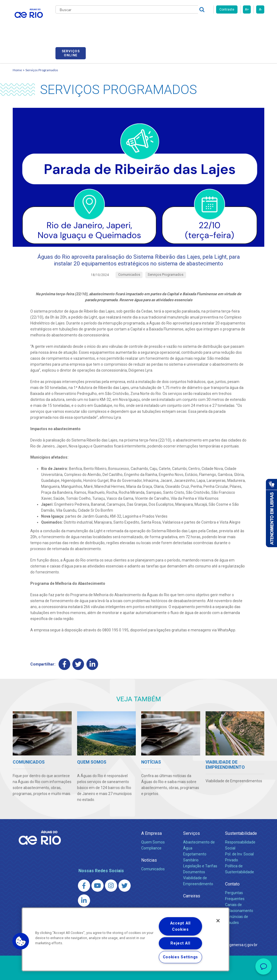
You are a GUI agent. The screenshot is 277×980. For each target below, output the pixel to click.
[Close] (218, 921)
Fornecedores (192, 24)
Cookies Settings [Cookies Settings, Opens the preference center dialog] (181, 957)
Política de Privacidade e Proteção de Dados (138, 972)
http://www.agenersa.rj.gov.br (232, 929)
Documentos (194, 856)
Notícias (149, 844)
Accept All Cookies (180, 926)
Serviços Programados (42, 42)
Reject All (180, 943)
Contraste (227, 9)
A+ (247, 9)
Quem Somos (153, 826)
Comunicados (153, 853)
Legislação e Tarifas (200, 850)
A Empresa (151, 817)
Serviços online (249, 25)
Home (17, 42)
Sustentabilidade (241, 817)
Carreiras (166, 24)
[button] (21, 941)
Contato (232, 868)
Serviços (192, 817)
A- (260, 9)
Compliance (151, 832)
